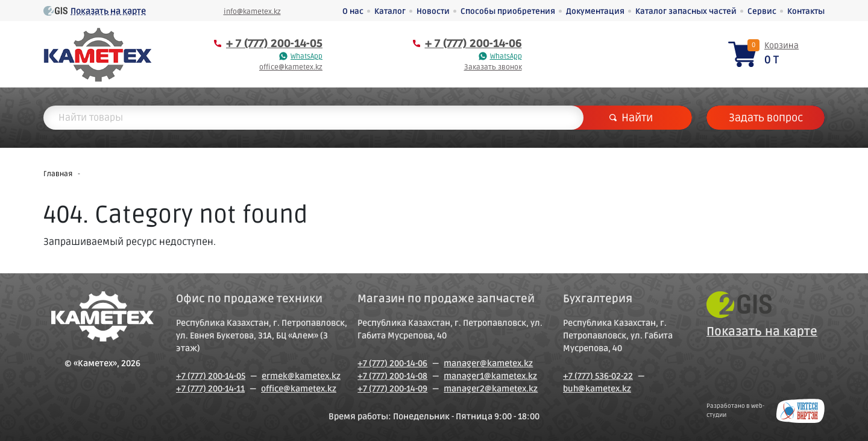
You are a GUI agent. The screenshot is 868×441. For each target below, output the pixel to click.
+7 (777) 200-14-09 (392, 389)
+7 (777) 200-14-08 (392, 376)
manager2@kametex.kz (491, 389)
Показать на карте (108, 11)
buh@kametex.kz (597, 389)
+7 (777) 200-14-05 (211, 376)
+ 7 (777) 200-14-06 (473, 43)
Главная (58, 174)
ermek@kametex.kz (301, 376)
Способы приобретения (508, 11)
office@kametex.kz (291, 67)
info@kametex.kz (252, 12)
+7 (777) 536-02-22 (598, 376)
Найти (631, 118)
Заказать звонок (493, 67)
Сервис (762, 11)
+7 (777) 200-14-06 (392, 363)
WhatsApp (307, 56)
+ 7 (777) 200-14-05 (274, 43)
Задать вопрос (766, 118)
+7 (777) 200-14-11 (210, 389)
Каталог (390, 11)
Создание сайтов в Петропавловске (800, 411)
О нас (353, 11)
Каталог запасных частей (686, 11)
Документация (595, 11)
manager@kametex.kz (488, 363)
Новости (433, 11)
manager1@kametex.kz (490, 376)
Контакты (806, 11)
